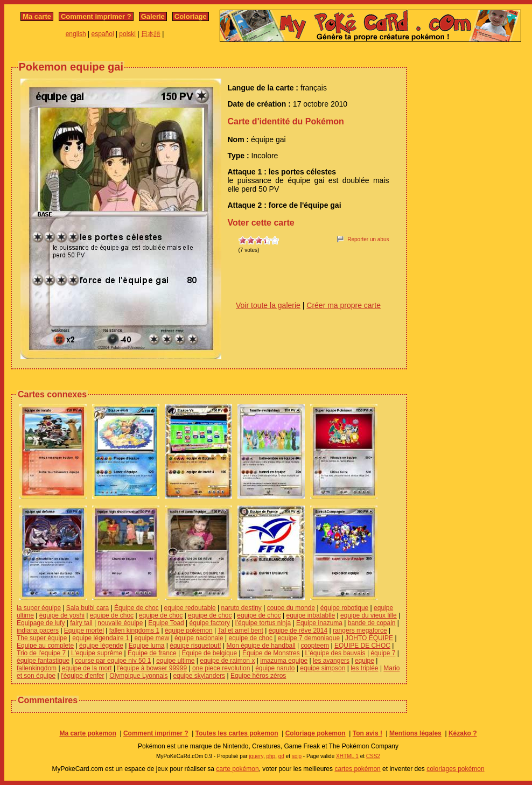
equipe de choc (112, 615)
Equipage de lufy (41, 623)
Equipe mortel (84, 630)
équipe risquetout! (195, 646)
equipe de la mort (87, 668)
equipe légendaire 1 (101, 638)
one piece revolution (221, 668)
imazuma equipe (284, 661)
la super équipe (39, 608)
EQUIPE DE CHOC (362, 646)
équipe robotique (344, 608)
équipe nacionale (199, 638)
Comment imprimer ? (96, 16)
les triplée (364, 668)
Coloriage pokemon (316, 733)
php (271, 756)
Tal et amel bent (240, 630)
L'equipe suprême (97, 653)
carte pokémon (237, 769)
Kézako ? (463, 733)
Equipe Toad (166, 623)
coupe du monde (291, 608)
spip (297, 756)
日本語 (151, 34)
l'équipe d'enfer (83, 676)
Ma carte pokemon (87, 733)
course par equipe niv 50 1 (113, 661)
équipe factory (210, 623)
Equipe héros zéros (258, 676)
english (76, 34)
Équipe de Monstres (271, 653)
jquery (256, 756)
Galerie (153, 16)
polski (127, 34)
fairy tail (81, 623)
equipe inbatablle (311, 615)
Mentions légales (415, 733)
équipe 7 (383, 653)
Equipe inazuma (319, 623)
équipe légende (101, 646)
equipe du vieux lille (369, 615)
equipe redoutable (190, 608)
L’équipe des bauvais (335, 653)
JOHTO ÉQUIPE (369, 638)
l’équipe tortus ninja (263, 623)
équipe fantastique (43, 661)
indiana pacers (38, 630)
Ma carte (37, 16)
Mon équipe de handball (261, 646)
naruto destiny (241, 608)
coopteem (315, 646)
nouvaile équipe (120, 623)
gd (281, 756)
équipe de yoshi (62, 615)
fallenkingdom (37, 668)
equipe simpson (323, 668)
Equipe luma (147, 646)
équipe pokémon (189, 630)
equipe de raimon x (227, 661)
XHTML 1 (347, 756)
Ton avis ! (367, 733)
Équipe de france (152, 653)
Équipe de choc (136, 608)
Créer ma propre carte (344, 305)
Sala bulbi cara (87, 608)
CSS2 (373, 756)
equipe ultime (175, 661)
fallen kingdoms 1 (134, 630)
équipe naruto (275, 668)
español (103, 34)
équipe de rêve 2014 (298, 630)
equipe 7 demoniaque (309, 638)
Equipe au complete (45, 646)
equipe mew (152, 638)
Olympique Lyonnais (138, 676)
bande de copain (372, 623)
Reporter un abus (368, 239)
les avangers (331, 661)
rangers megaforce (360, 630)
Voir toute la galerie (268, 305)
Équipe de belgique (209, 653)
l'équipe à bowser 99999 (152, 668)
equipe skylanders (199, 676)
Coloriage (191, 16)
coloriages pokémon (455, 769)
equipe (365, 661)
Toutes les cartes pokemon (237, 733)
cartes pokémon (357, 769)
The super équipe (42, 638)
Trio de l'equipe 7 (41, 653)
